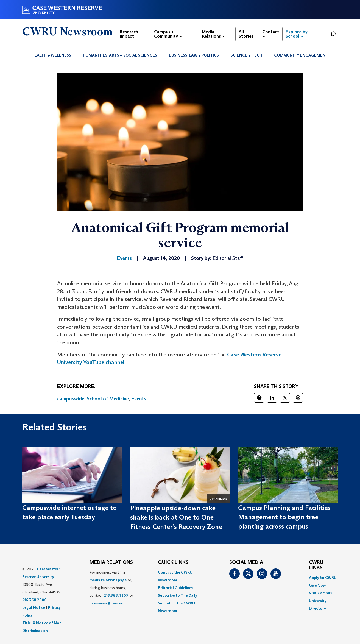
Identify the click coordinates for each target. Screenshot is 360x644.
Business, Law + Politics (194, 55)
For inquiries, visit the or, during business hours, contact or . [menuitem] (111, 588)
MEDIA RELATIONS (111, 562)
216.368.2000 (34, 600)
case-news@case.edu (108, 603)
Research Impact (129, 34)
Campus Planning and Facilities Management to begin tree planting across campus (284, 517)
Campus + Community (168, 34)
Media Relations (213, 34)
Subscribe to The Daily (178, 595)
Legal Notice (34, 607)
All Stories (246, 34)
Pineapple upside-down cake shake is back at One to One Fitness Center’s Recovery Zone (176, 517)
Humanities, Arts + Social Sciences (120, 55)
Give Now (317, 585)
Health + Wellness (51, 55)
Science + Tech (246, 55)
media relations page (108, 580)
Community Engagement (301, 55)
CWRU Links (316, 565)
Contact (271, 33)
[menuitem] (51, 55)
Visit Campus (320, 593)
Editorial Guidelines (175, 588)
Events (139, 399)
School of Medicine (108, 399)
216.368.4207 (116, 595)
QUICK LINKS (173, 562)
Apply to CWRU (323, 578)
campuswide (71, 399)
